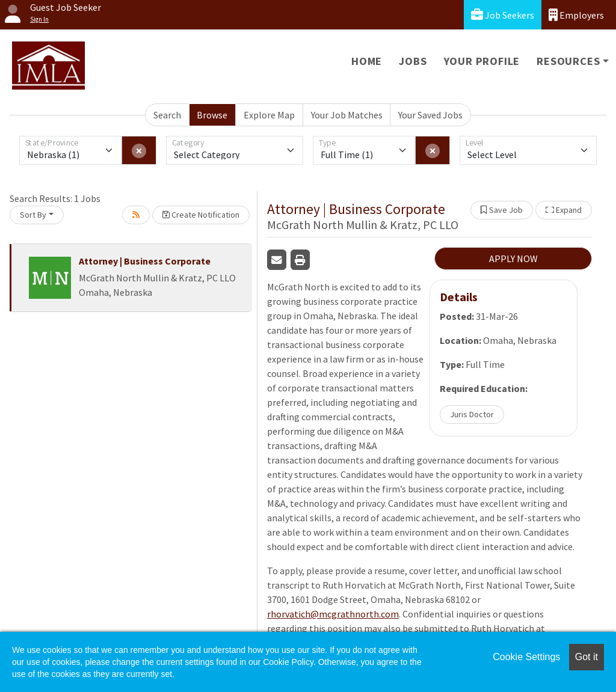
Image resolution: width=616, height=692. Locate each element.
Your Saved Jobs (430, 115)
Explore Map (269, 115)
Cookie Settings (526, 657)
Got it (587, 657)
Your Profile (482, 61)
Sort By (33, 215)
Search (167, 115)
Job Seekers (503, 15)
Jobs (413, 61)
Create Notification (201, 215)
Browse (212, 115)
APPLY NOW (513, 259)
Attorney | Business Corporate (145, 261)
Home (367, 61)
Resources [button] (568, 61)
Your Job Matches (347, 115)
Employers (576, 15)
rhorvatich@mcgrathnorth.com (333, 614)
